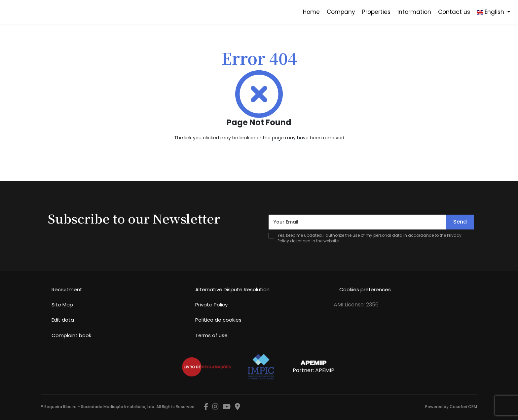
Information (414, 12)
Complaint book (71, 335)
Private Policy (211, 305)
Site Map (62, 305)
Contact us (454, 12)
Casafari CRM (463, 407)
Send (460, 222)
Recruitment (67, 289)
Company (341, 12)
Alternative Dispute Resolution (232, 289)
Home (311, 12)
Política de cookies (218, 320)
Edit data (63, 320)
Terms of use (211, 335)
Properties (376, 12)
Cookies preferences (365, 289)
